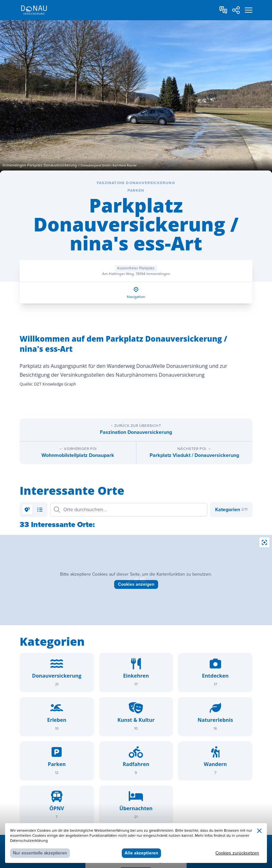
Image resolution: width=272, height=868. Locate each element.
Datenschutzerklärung (29, 841)
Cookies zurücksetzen (237, 853)
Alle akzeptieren (141, 853)
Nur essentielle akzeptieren (40, 853)
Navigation (136, 297)
